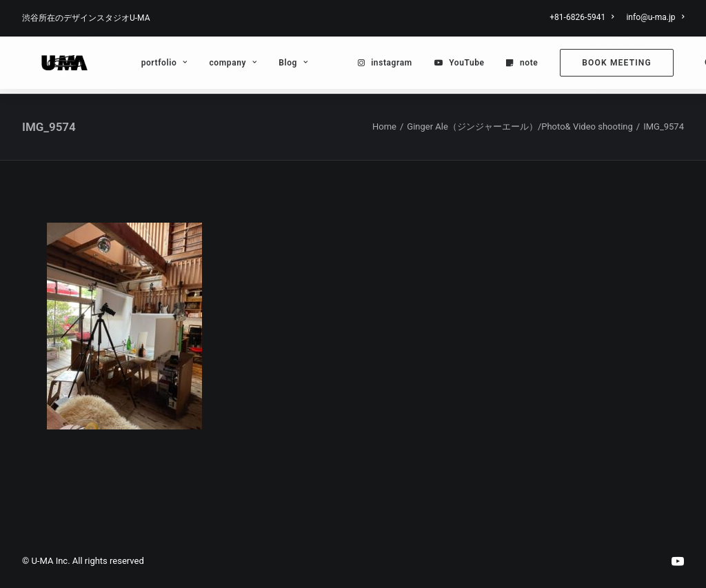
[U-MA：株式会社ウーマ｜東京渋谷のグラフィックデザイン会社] (53, 65)
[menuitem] (584, 17)
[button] (688, 65)
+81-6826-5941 (582, 17)
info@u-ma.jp (655, 17)
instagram (370, 65)
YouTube (445, 65)
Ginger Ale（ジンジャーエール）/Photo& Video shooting (520, 127)
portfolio (142, 65)
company (211, 65)
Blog (271, 65)
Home (384, 127)
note (506, 65)
